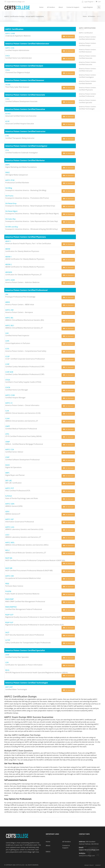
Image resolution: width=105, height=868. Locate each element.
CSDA (7, 99)
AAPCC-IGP (9, 519)
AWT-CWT (9, 687)
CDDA (8, 70)
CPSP (7, 655)
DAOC (8, 465)
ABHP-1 (8, 241)
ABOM (8, 249)
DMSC (8, 172)
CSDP (7, 457)
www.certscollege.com (87, 856)
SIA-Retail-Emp (11, 203)
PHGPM (8, 591)
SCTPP (8, 640)
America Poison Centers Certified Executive (87, 63)
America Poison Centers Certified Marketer (87, 82)
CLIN (7, 411)
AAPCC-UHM (10, 33)
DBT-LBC (9, 481)
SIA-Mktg (9, 188)
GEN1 (7, 512)
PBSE (7, 584)
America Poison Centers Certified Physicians (87, 89)
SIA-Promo (9, 196)
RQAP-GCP (9, 615)
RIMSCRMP (9, 599)
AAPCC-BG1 (10, 325)
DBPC (7, 473)
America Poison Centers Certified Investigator (87, 76)
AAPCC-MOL (10, 543)
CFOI (7, 150)
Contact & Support (73, 7)
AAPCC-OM (10, 576)
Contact (98, 865)
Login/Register (88, 2)
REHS (7, 670)
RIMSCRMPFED (11, 607)
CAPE (7, 341)
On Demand (68, 36)
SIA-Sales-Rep (11, 219)
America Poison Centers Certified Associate (87, 57)
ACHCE (8, 114)
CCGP (7, 356)
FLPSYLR (9, 496)
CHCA (7, 56)
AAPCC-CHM (10, 395)
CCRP (7, 364)
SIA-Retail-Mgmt (11, 211)
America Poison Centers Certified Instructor (87, 70)
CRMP (8, 442)
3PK (7, 294)
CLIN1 (8, 419)
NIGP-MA (9, 558)
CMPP (8, 426)
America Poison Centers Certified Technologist (87, 108)
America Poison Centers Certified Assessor (87, 51)
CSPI (7, 663)
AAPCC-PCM (10, 180)
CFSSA (8, 380)
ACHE (7, 121)
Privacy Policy (89, 865)
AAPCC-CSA (10, 449)
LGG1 (7, 535)
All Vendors (51, 7)
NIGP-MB (9, 568)
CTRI (7, 136)
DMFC (8, 165)
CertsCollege (20, 865)
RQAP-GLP (9, 622)
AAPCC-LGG (10, 527)
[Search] (99, 7)
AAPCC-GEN (10, 504)
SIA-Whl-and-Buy (12, 227)
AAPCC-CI (9, 403)
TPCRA (8, 85)
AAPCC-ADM (10, 280)
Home (41, 7)
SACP (7, 632)
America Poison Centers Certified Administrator (87, 38)
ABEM (8, 302)
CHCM (8, 387)
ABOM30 (9, 272)
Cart (98, 2)
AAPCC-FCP (10, 488)
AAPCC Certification (86, 33)
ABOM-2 (9, 264)
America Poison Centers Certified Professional (87, 95)
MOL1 (8, 550)
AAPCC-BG (9, 318)
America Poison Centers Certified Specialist (87, 101)
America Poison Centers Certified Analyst (87, 44)
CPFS (7, 434)
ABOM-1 (9, 257)
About (61, 7)
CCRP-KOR (9, 372)
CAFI (7, 333)
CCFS (7, 349)
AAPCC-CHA (10, 48)
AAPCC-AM (9, 310)
